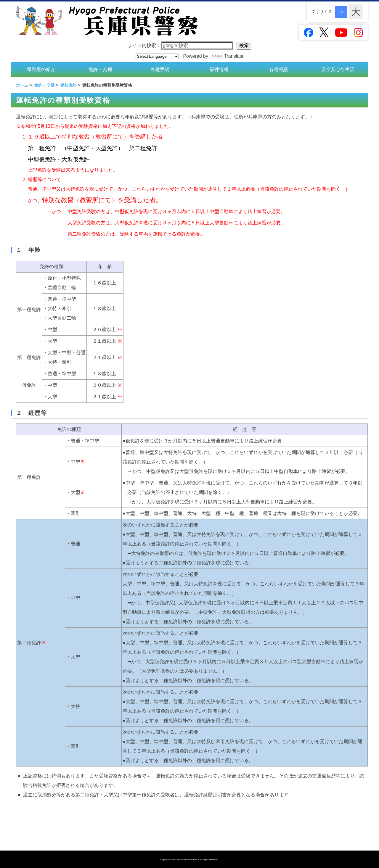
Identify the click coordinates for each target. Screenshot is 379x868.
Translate (228, 56)
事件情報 (219, 68)
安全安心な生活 (338, 68)
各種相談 (279, 68)
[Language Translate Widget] (157, 56)
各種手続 (160, 68)
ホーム (22, 83)
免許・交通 (100, 68)
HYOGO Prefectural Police (186, 860)
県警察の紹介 (41, 68)
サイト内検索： (180, 45)
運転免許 (69, 83)
